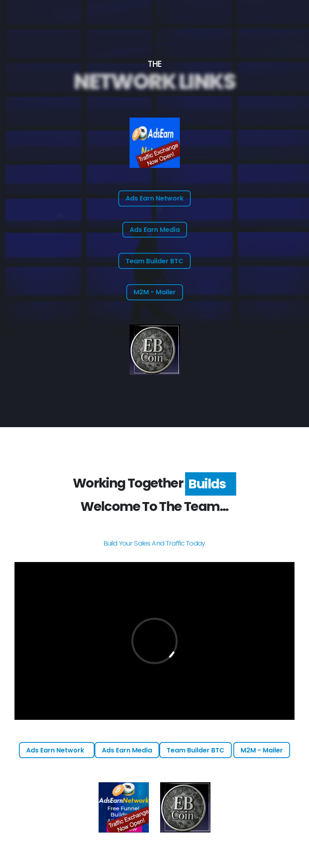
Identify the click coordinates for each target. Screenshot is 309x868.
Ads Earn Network (154, 198)
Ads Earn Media (155, 230)
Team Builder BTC (154, 261)
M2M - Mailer (155, 292)
